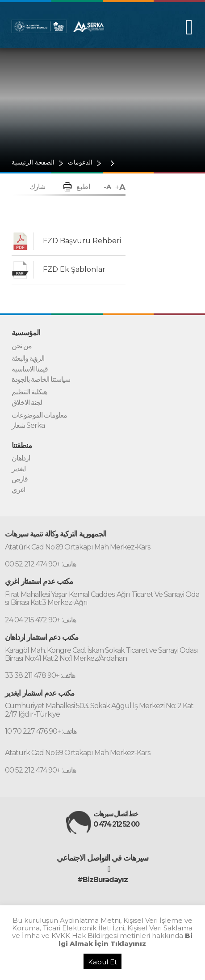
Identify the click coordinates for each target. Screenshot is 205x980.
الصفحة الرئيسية (33, 163)
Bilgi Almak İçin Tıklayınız (126, 939)
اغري (18, 490)
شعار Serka (28, 426)
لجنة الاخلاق (27, 403)
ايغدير (19, 469)
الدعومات (80, 163)
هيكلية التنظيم (29, 392)
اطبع (83, 187)
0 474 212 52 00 (116, 824)
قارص (20, 479)
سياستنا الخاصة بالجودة (41, 380)
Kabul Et (102, 962)
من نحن (22, 346)
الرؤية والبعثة (28, 359)
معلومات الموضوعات (39, 415)
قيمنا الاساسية (30, 369)
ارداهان (21, 458)
